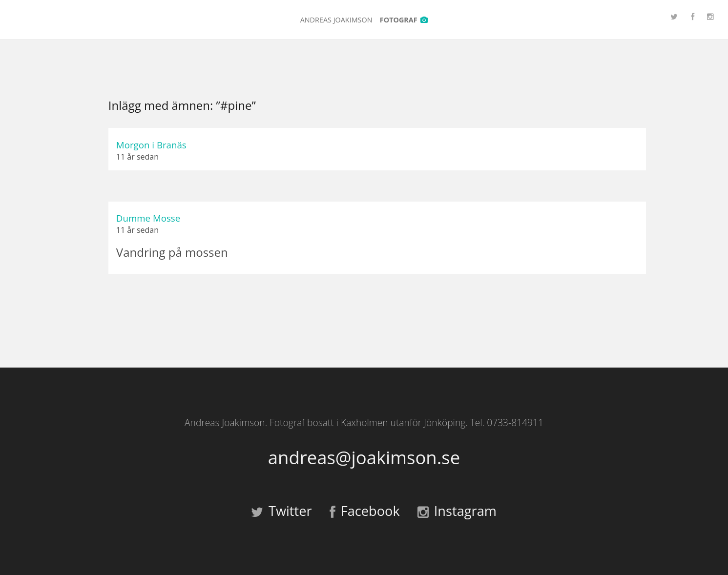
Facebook (365, 511)
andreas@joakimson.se (364, 458)
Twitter (281, 511)
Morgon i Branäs (151, 145)
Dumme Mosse (148, 218)
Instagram (457, 511)
